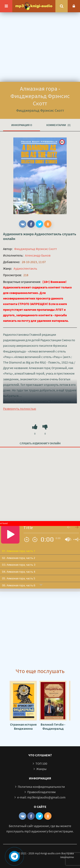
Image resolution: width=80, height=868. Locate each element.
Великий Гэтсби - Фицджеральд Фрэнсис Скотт (53, 726)
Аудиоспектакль (48, 234)
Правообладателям (41, 792)
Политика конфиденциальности (41, 787)
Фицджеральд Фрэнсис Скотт (35, 249)
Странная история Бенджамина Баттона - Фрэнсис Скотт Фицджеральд (23, 726)
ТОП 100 (41, 763)
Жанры (41, 769)
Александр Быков (38, 255)
